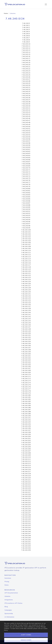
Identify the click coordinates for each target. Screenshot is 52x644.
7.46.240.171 (26, 377)
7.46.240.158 (26, 350)
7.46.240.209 (26, 455)
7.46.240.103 (26, 236)
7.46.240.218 (26, 474)
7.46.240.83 (26, 195)
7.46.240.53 (26, 133)
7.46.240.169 (26, 372)
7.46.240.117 (26, 265)
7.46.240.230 (26, 498)
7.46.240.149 (26, 331)
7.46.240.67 (26, 162)
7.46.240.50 (26, 127)
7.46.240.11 (26, 46)
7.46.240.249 (26, 538)
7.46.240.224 (26, 486)
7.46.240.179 (26, 393)
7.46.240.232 (26, 503)
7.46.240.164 (26, 362)
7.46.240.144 (26, 321)
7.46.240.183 (26, 401)
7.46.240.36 (26, 98)
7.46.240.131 (26, 294)
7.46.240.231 (26, 501)
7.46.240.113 (26, 257)
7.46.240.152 (26, 337)
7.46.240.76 (26, 180)
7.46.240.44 (26, 114)
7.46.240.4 (26, 32)
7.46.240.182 (26, 399)
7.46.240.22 (26, 69)
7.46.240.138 (26, 308)
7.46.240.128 (26, 288)
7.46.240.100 (26, 230)
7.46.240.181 (26, 397)
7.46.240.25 (26, 75)
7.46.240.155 (26, 344)
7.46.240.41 (26, 108)
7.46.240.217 (26, 472)
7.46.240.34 (26, 94)
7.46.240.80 (26, 189)
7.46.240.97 (26, 224)
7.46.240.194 (26, 424)
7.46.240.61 (26, 149)
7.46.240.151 (26, 335)
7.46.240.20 (26, 65)
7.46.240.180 (26, 395)
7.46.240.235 (26, 509)
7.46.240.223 (26, 484)
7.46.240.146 (26, 325)
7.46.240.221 (26, 480)
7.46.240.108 (26, 246)
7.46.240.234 (26, 507)
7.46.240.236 (26, 511)
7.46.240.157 (26, 348)
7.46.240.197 (26, 430)
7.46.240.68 (26, 164)
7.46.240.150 (26, 333)
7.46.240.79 (26, 187)
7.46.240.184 (26, 403)
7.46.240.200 (26, 436)
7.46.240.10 (26, 44)
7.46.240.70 (26, 168)
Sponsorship (9, 614)
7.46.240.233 (26, 505)
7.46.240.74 (26, 176)
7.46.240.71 (26, 170)
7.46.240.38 (26, 102)
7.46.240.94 (26, 218)
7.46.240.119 (26, 269)
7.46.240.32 (26, 89)
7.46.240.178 (26, 391)
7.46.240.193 (26, 422)
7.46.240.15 (26, 54)
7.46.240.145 (26, 323)
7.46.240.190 (26, 416)
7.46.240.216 (26, 470)
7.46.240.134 (26, 300)
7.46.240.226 (26, 490)
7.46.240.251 (26, 542)
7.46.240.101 (26, 232)
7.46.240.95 (26, 220)
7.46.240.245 (26, 529)
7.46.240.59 (26, 145)
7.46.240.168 (26, 370)
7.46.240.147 (26, 327)
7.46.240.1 (26, 25)
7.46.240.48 (26, 122)
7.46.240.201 (26, 439)
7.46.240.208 (26, 453)
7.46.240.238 (26, 515)
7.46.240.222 (26, 482)
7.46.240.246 (26, 532)
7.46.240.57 (26, 141)
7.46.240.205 (26, 447)
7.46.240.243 (26, 525)
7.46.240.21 (26, 67)
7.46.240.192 (26, 420)
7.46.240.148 (26, 329)
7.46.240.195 (26, 426)
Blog (6, 607)
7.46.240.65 (26, 158)
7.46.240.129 (26, 290)
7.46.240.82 (26, 193)
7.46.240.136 (26, 304)
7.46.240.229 (26, 496)
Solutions (8, 578)
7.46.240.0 (26, 23)
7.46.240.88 (26, 205)
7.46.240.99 (26, 228)
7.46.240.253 (26, 546)
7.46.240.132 (26, 296)
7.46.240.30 (26, 85)
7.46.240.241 (26, 521)
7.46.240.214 (26, 465)
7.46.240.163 (26, 360)
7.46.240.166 (26, 366)
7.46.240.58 (26, 143)
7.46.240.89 (26, 207)
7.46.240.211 (26, 459)
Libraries (7, 596)
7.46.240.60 (26, 147)
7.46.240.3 (26, 30)
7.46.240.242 (26, 523)
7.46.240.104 (26, 238)
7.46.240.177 (26, 389)
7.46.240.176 (26, 387)
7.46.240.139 (26, 310)
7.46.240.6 (26, 36)
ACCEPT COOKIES (26, 635)
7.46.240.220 (26, 478)
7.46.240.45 (26, 116)
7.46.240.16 (26, 56)
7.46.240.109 (26, 248)
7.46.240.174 (26, 383)
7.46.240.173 (26, 381)
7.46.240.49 (26, 125)
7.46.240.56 (26, 139)
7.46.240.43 (26, 112)
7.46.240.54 (26, 135)
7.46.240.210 (26, 457)
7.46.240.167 (26, 368)
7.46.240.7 (26, 38)
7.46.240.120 (26, 271)
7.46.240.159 (26, 352)
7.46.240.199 (26, 434)
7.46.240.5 (26, 34)
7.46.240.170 (26, 375)
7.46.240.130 (26, 292)
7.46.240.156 (26, 346)
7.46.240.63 (26, 153)
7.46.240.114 (26, 259)
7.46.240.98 (26, 226)
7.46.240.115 (26, 261)
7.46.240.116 (26, 263)
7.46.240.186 (26, 408)
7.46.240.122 (26, 275)
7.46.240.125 (26, 282)
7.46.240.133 (26, 298)
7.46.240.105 (26, 240)
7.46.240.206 (26, 449)
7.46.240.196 (26, 428)
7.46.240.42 (26, 110)
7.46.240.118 (26, 267)
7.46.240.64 (26, 156)
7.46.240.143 (26, 319)
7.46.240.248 (26, 536)
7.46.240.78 (26, 184)
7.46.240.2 (26, 27)
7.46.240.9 (26, 42)
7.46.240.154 (26, 341)
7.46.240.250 (26, 540)
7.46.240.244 (26, 527)
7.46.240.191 (26, 418)
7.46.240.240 (26, 519)
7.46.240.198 (26, 432)
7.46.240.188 (26, 412)
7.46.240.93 (26, 215)
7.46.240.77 (26, 182)
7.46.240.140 (26, 313)
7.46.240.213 (26, 463)
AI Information (9, 617)
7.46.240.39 (26, 104)
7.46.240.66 (26, 160)
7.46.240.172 (26, 379)
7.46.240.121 (26, 273)
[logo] (26, 563)
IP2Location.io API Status (13, 603)
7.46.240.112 (26, 255)
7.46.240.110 (26, 251)
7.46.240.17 (26, 58)
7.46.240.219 (26, 476)
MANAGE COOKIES (26, 640)
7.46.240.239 (26, 517)
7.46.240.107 (26, 244)
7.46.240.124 (26, 279)
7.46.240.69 (26, 166)
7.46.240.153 (26, 339)
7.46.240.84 (26, 197)
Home (6, 13)
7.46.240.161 (26, 356)
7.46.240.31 (26, 87)
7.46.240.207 (26, 451)
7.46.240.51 (26, 129)
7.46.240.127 (26, 286)
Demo (7, 585)
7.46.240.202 (26, 441)
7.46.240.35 (26, 96)
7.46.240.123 (26, 277)
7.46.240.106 (26, 242)
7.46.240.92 (26, 213)
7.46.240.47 (26, 120)
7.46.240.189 (26, 414)
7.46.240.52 (26, 131)
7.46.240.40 (26, 106)
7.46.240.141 (26, 315)
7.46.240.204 (26, 445)
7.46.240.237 (26, 513)
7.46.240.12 (26, 48)
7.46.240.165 (26, 364)
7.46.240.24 (26, 73)
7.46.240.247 (26, 534)
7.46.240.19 (26, 63)
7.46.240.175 (26, 385)
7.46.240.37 (26, 100)
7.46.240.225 (26, 488)
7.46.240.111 (26, 253)
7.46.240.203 (26, 443)
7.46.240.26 (26, 77)
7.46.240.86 (26, 201)
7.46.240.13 (26, 50)
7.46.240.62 (26, 151)
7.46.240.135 (26, 302)
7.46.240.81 (26, 191)
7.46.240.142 (26, 317)
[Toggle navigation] (46, 4)
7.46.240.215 (26, 467)
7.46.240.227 (26, 492)
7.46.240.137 (26, 306)
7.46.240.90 (26, 209)
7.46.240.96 (26, 222)
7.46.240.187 (26, 410)
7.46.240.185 (26, 405)
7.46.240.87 (26, 203)
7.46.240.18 (26, 61)
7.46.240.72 (26, 172)
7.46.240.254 (26, 548)
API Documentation (11, 593)
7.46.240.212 (26, 461)
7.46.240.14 (26, 52)
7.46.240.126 (26, 284)
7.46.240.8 (26, 40)
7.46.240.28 (26, 81)
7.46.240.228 (26, 494)
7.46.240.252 (26, 544)
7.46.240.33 (26, 91)
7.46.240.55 (26, 137)
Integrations (9, 600)
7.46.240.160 (26, 354)
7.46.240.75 (26, 178)
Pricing (7, 582)
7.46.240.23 (26, 71)
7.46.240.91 (26, 211)
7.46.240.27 (26, 79)
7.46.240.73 (26, 174)
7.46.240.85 (26, 199)
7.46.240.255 (26, 550)
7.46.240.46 (26, 118)
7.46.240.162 (26, 358)
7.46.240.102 (26, 234)
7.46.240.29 (26, 83)
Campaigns (8, 610)
